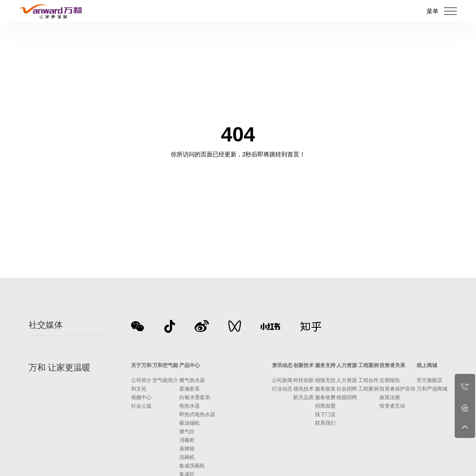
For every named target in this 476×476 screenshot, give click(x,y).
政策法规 (390, 397)
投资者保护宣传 (397, 389)
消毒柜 (187, 440)
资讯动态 (282, 365)
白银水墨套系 (195, 397)
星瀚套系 (190, 389)
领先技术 (304, 389)
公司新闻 (282, 380)
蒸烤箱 (187, 449)
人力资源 (347, 365)
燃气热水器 (192, 380)
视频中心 (141, 397)
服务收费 (325, 397)
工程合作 (368, 380)
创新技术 (304, 365)
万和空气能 (165, 365)
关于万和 (141, 365)
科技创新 (304, 380)
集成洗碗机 (192, 466)
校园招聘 (347, 397)
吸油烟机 (190, 423)
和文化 (139, 389)
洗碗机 (187, 457)
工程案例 (368, 365)
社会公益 (141, 406)
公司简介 (141, 380)
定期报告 (390, 380)
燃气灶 (187, 432)
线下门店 (325, 414)
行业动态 (282, 389)
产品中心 (190, 365)
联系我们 (325, 423)
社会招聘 (347, 389)
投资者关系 (392, 365)
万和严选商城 (432, 389)
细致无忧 (325, 380)
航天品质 (304, 397)
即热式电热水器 (197, 414)
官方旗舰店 (429, 380)
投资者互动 (392, 406)
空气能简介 (165, 380)
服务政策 (325, 389)
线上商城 (427, 365)
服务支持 (325, 365)
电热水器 (190, 406)
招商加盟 (325, 406)
